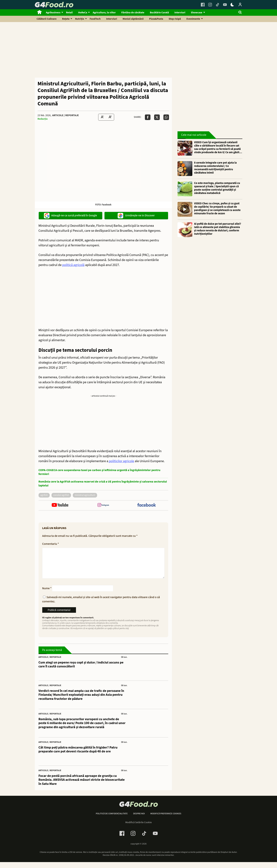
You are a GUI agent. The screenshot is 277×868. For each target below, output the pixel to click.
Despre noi (139, 820)
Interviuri (180, 13)
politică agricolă (73, 265)
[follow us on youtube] (60, 505)
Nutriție (80, 19)
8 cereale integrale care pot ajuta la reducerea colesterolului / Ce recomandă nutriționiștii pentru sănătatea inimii (215, 168)
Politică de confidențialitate (112, 820)
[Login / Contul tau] (240, 5)
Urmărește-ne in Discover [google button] (136, 216)
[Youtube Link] (225, 5)
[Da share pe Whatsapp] (166, 117)
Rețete (66, 19)
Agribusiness (53, 13)
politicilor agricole (121, 461)
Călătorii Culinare (47, 19)
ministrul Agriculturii (85, 495)
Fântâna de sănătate (133, 13)
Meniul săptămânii (133, 19)
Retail (69, 13)
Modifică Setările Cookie (138, 828)
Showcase (196, 13)
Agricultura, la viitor (104, 13)
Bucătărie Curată (159, 13)
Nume (47, 594)
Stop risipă (175, 19)
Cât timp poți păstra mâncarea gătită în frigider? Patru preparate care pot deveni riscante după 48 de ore (78, 755)
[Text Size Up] (110, 117)
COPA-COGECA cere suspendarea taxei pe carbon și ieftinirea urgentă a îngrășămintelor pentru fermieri (99, 472)
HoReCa (83, 13)
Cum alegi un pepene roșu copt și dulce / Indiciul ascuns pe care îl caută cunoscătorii (81, 670)
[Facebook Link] (203, 5)
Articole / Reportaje (65, 115)
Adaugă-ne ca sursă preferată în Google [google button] (71, 216)
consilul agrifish (61, 495)
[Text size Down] (102, 117)
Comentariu (51, 544)
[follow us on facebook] (146, 505)
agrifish (44, 495)
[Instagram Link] (210, 5)
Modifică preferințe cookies (166, 820)
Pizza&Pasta (156, 19)
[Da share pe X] (157, 117)
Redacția (43, 119)
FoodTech (95, 19)
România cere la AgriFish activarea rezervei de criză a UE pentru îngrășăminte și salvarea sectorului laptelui (103, 484)
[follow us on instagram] (103, 505)
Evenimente (193, 19)
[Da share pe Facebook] (148, 117)
